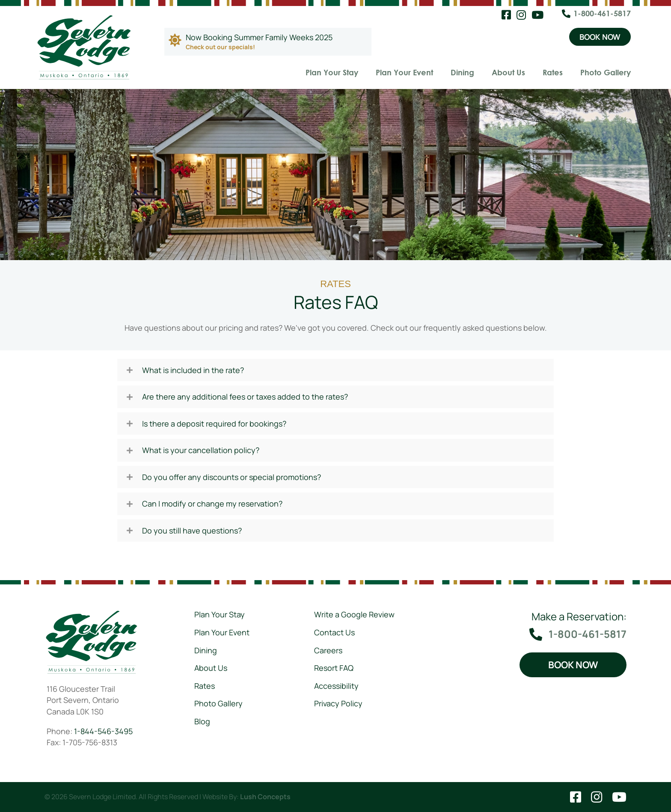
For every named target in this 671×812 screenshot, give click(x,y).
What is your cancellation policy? (201, 450)
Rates (553, 72)
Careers (328, 650)
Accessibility (336, 686)
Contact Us (334, 632)
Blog (202, 721)
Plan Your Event (404, 72)
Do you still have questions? (192, 531)
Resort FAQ (334, 668)
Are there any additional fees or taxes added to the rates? (245, 397)
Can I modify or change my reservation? (212, 504)
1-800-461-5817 (602, 13)
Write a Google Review (354, 614)
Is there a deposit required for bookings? (214, 424)
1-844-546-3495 (103, 731)
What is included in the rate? (193, 370)
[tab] (335, 370)
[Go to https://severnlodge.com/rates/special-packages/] (268, 42)
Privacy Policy (338, 703)
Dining (462, 72)
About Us (508, 72)
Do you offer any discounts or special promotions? (232, 477)
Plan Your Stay (332, 72)
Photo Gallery (606, 72)
